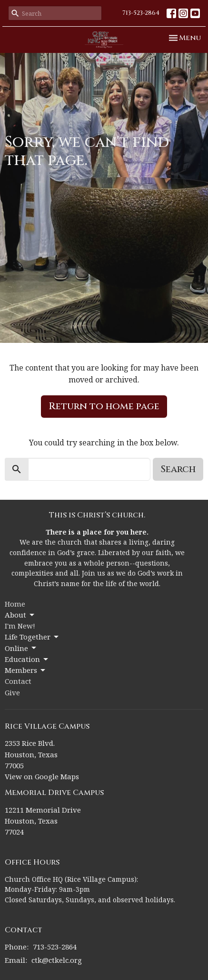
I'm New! (20, 626)
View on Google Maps (42, 776)
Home (15, 604)
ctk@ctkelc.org (57, 960)
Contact (18, 681)
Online (21, 648)
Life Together (32, 637)
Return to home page (104, 406)
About (20, 615)
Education (27, 659)
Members (26, 670)
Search (178, 469)
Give (12, 692)
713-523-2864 (141, 13)
